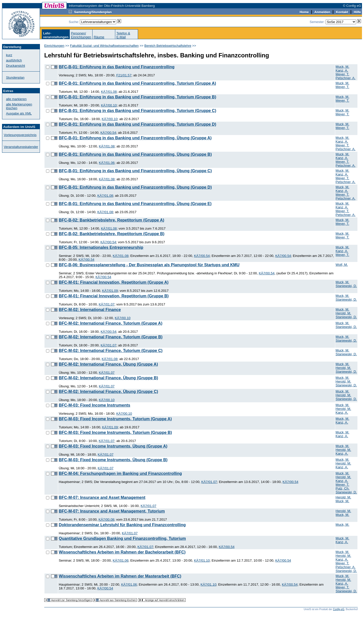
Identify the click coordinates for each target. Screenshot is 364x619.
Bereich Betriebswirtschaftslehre (168, 46)
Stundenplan (15, 78)
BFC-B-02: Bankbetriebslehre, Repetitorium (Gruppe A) (111, 220)
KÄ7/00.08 (106, 519)
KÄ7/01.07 (106, 304)
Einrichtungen (54, 46)
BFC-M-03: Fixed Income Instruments (94, 405)
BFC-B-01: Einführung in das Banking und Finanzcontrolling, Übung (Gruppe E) (135, 204)
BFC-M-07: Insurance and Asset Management (102, 498)
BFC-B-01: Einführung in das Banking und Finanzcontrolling (117, 67)
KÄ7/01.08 (109, 92)
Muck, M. (343, 67)
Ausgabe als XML (19, 113)
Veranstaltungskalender (21, 147)
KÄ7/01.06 (107, 163)
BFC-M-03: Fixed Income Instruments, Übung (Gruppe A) (113, 446)
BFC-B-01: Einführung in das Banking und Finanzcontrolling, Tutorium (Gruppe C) (137, 111)
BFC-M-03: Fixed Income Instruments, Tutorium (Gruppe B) (115, 433)
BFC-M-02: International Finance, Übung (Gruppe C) (108, 392)
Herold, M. (343, 313)
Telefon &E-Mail (123, 35)
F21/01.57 (124, 75)
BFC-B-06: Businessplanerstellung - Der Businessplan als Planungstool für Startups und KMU (149, 265)
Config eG (339, 609)
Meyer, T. (343, 74)
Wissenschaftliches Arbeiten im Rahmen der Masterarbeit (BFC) (120, 576)
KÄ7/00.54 (108, 133)
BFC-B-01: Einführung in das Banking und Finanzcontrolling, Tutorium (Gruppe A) (137, 83)
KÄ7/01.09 (110, 291)
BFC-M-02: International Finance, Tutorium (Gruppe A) (110, 323)
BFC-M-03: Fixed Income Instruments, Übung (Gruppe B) (113, 460)
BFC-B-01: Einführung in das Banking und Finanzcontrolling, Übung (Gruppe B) (135, 154)
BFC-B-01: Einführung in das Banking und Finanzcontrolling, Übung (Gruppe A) (135, 138)
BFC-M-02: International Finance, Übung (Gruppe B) (108, 378)
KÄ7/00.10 (109, 105)
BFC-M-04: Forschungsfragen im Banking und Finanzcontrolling (120, 473)
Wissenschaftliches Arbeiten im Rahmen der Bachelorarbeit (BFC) (122, 552)
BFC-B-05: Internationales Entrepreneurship (101, 247)
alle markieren (16, 99)
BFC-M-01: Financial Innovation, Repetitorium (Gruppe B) (114, 296)
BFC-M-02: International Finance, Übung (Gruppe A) (108, 364)
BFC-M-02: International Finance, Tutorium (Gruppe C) (110, 351)
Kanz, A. (342, 70)
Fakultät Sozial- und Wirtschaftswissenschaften (104, 46)
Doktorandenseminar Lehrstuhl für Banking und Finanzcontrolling (122, 525)
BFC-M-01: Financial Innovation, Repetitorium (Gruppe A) (113, 282)
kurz (9, 55)
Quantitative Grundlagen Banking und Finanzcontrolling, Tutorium (122, 538)
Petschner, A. (346, 78)
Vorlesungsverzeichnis (20, 135)
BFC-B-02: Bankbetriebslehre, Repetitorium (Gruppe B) (111, 234)
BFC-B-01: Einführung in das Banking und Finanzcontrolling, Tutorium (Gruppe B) (137, 97)
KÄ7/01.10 (202, 560)
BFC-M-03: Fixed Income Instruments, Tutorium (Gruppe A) (115, 419)
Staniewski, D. (346, 286)
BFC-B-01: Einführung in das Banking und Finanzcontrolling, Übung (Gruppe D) (135, 187)
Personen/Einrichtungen (81, 35)
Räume (99, 37)
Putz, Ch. (343, 488)
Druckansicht (16, 66)
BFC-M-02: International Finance (90, 310)
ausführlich (14, 60)
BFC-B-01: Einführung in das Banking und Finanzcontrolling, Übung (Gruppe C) (135, 171)
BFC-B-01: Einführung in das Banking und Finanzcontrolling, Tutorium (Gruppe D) (137, 124)
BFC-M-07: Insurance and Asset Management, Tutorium (112, 511)
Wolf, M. (342, 265)
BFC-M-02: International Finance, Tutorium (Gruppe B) (110, 337)
